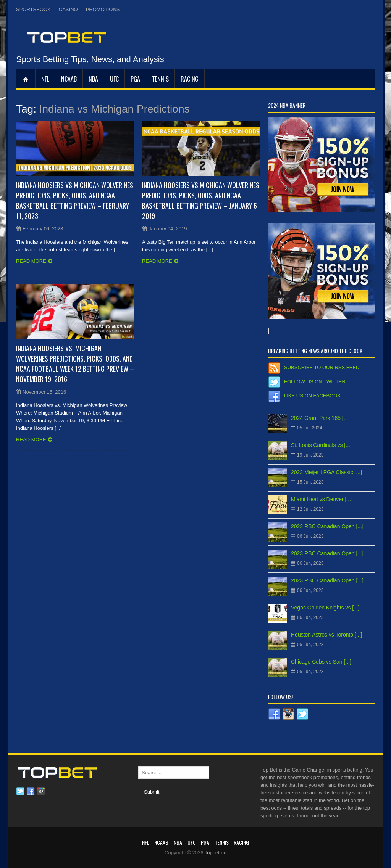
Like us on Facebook (312, 396)
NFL (45, 79)
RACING (190, 79)
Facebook (31, 791)
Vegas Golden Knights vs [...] (325, 608)
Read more (31, 261)
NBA (93, 79)
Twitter (20, 791)
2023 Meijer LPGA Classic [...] (326, 472)
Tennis (160, 79)
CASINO (68, 9)
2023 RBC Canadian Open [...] (327, 526)
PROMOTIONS (103, 9)
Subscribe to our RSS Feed (322, 367)
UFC (114, 79)
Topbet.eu (216, 853)
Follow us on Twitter (315, 382)
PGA (135, 79)
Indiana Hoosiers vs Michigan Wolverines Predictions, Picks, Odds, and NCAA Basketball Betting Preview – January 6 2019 (201, 200)
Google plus (41, 791)
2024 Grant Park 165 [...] (320, 418)
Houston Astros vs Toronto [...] (327, 635)
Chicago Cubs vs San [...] (321, 662)
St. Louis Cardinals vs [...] (321, 445)
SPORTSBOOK (33, 9)
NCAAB (69, 79)
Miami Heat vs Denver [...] (322, 499)
